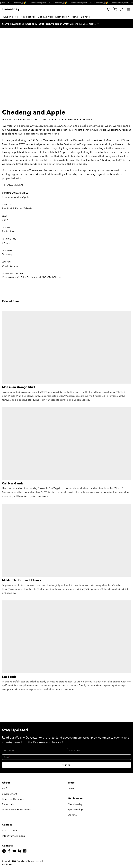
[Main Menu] (128, 9)
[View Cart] (115, 9)
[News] (75, 17)
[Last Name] (99, 751)
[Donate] (85, 17)
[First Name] (34, 751)
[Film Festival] (28, 17)
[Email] (66, 757)
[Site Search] (109, 9)
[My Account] (122, 9)
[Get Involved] (45, 17)
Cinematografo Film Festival (19, 277)
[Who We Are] (10, 17)
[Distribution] (62, 17)
